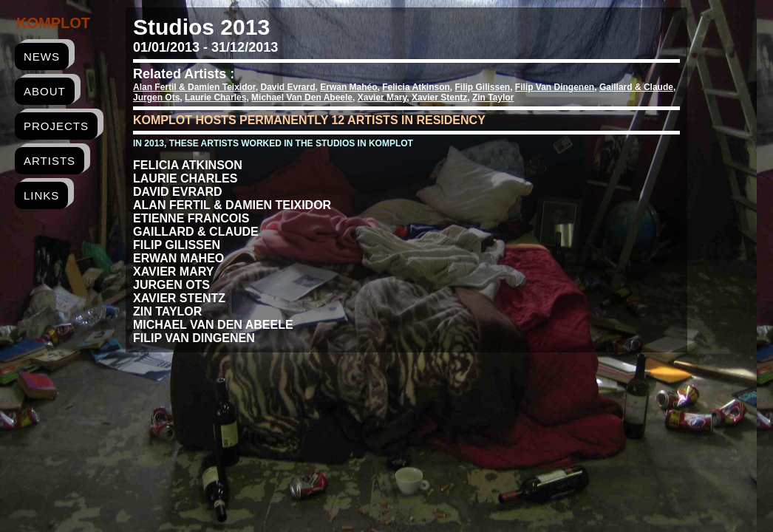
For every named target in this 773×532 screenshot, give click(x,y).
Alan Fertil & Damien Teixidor (194, 87)
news (42, 57)
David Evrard (288, 87)
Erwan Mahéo (348, 87)
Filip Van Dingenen (555, 87)
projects (56, 126)
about (45, 91)
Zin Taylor (493, 98)
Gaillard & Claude (636, 87)
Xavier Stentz (439, 98)
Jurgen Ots (156, 98)
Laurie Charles (215, 98)
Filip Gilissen (483, 87)
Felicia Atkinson (416, 87)
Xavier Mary (382, 98)
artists (50, 161)
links (41, 195)
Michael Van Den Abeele (302, 98)
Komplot (53, 23)
